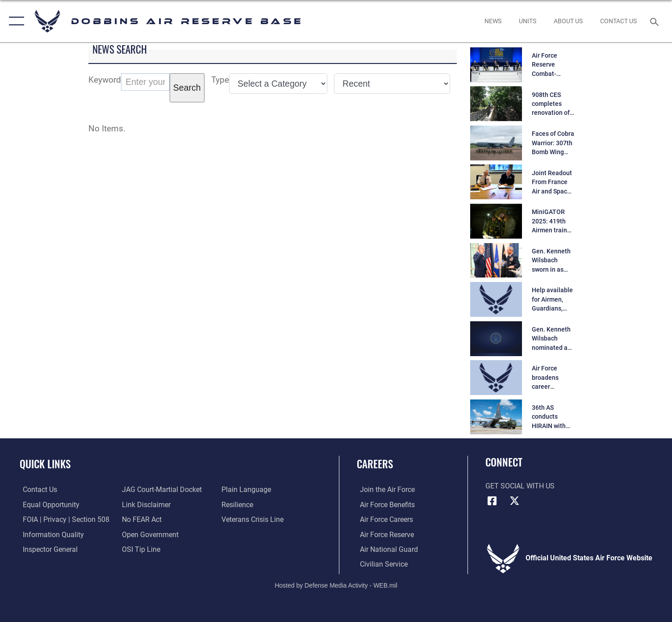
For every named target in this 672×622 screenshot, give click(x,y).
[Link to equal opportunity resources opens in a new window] (48, 504)
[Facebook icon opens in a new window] (492, 501)
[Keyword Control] (145, 82)
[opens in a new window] (493, 21)
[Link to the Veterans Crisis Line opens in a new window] (253, 519)
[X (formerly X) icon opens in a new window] (514, 501)
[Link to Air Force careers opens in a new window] (383, 519)
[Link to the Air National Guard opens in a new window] (386, 549)
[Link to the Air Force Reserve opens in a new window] (384, 534)
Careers (375, 464)
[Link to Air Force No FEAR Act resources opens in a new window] (141, 519)
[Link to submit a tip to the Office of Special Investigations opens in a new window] (140, 549)
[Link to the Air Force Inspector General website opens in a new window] (47, 549)
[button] (15, 21)
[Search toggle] (656, 21)
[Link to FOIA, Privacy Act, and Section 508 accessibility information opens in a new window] (63, 519)
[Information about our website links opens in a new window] (145, 504)
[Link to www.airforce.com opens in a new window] (384, 489)
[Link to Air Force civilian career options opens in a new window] (381, 563)
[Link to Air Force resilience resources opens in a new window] (238, 504)
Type (220, 80)
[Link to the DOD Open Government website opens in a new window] (149, 534)
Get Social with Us (520, 486)
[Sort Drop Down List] (392, 84)
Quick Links (45, 464)
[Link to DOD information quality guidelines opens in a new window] (50, 534)
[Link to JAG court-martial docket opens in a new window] (161, 489)
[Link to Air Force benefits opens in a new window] (384, 504)
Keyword (105, 80)
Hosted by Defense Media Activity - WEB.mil (336, 584)
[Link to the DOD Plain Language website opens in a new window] (247, 489)
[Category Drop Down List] (278, 84)
